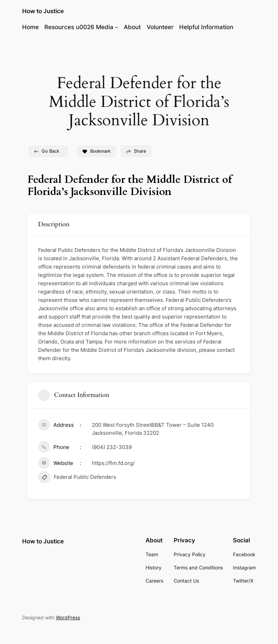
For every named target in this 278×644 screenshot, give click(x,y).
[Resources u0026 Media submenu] (116, 27)
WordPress (68, 617)
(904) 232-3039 (112, 447)
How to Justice (43, 11)
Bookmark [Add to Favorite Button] (96, 151)
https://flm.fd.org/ (113, 463)
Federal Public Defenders (77, 478)
